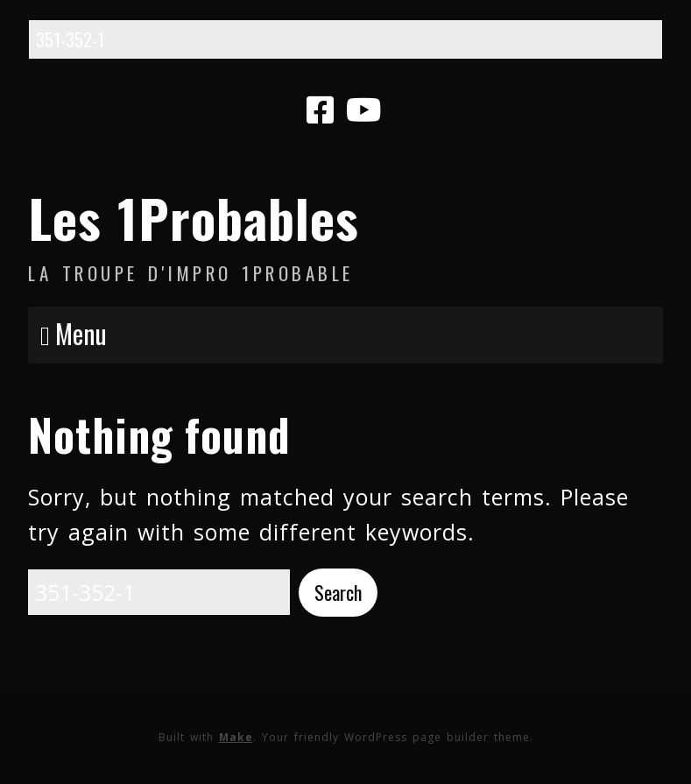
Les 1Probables (194, 217)
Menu (81, 333)
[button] (338, 593)
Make (236, 737)
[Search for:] (345, 39)
